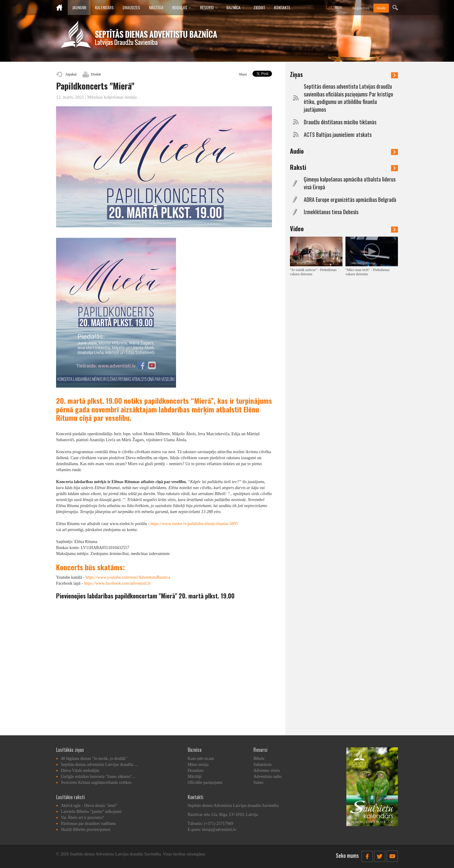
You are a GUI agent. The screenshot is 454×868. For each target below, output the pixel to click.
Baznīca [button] (235, 7)
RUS (338, 7)
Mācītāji (156, 7)
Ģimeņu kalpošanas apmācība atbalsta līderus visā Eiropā (350, 183)
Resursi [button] (209, 7)
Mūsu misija (198, 765)
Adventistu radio (267, 776)
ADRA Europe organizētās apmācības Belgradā (350, 200)
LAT (329, 7)
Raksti (344, 167)
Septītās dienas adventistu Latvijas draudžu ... (99, 765)
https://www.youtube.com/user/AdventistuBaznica (128, 577)
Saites (258, 782)
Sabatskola (263, 765)
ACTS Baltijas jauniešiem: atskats (338, 135)
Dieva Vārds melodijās (80, 771)
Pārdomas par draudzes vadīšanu (88, 824)
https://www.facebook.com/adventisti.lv (117, 583)
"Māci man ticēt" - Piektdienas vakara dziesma (367, 272)
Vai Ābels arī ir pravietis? (82, 818)
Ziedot (259, 7)
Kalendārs (104, 7)
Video (344, 229)
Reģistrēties (361, 8)
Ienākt (381, 8)
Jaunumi (79, 7)
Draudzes (131, 7)
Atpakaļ (71, 74)
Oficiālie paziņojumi (205, 782)
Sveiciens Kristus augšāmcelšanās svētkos (96, 782)
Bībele (259, 759)
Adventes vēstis (267, 771)
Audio (344, 151)
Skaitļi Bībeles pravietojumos (86, 830)
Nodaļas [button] (182, 7)
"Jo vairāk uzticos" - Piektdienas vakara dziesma (313, 272)
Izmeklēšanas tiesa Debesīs (331, 212)
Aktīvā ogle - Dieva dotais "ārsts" (89, 806)
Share (243, 74)
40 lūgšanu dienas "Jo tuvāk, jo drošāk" (94, 759)
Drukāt (96, 74)
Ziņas (344, 74)
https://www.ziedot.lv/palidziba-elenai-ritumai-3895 (194, 524)
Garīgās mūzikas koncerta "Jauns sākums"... (98, 776)
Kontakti (282, 7)
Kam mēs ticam (201, 759)
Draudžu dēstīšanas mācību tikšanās (340, 122)
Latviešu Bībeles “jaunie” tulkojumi (91, 812)
